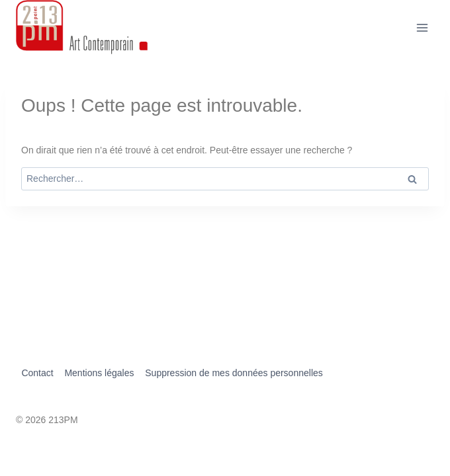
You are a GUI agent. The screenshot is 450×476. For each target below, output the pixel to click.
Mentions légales (99, 373)
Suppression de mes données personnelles (234, 373)
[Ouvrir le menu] (422, 27)
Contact (37, 373)
